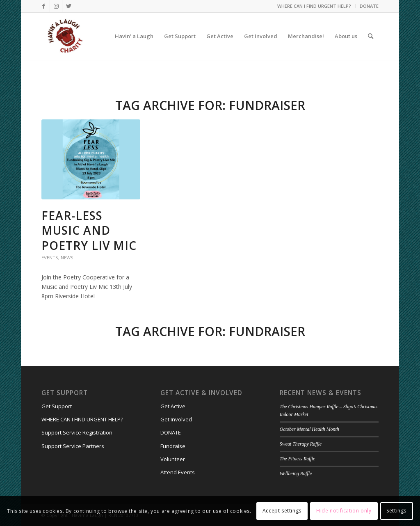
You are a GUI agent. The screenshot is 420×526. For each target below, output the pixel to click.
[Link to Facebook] (44, 6)
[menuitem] (314, 6)
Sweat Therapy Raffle (301, 444)
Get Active (173, 406)
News (67, 257)
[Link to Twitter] (68, 6)
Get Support (57, 406)
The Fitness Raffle (298, 459)
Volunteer (173, 459)
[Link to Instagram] (56, 6)
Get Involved (176, 419)
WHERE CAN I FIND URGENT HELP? (314, 6)
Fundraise (173, 446)
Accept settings (282, 511)
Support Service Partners (73, 446)
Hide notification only (344, 511)
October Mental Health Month (309, 429)
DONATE (369, 6)
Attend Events (178, 472)
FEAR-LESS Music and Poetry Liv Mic (89, 230)
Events (50, 257)
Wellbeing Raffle (296, 473)
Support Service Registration (77, 432)
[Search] (371, 36)
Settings (396, 511)
